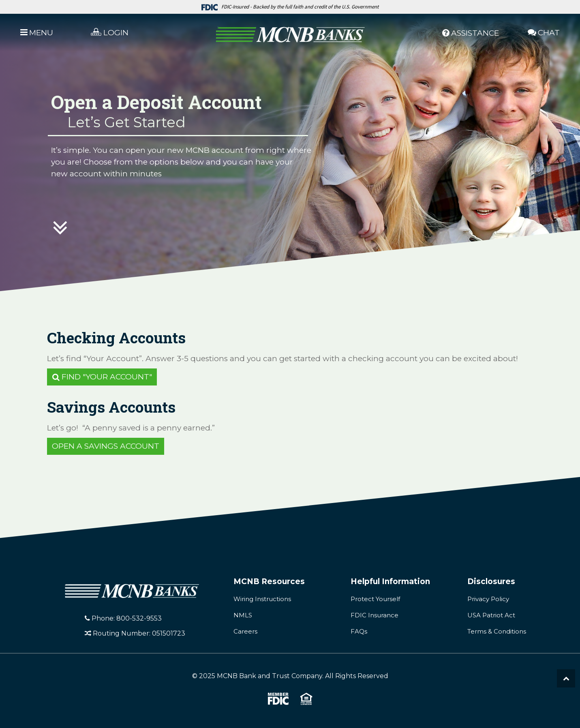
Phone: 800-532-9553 (123, 618)
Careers (245, 631)
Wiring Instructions (262, 599)
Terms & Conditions (497, 631)
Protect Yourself (375, 599)
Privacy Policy (488, 599)
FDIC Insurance (375, 615)
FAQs (359, 631)
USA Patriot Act (491, 615)
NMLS (243, 615)
